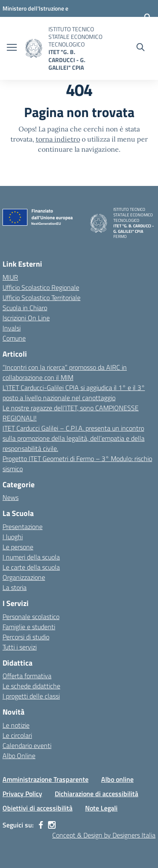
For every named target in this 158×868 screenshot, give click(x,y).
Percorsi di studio (26, 637)
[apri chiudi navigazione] (12, 48)
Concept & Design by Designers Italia (104, 835)
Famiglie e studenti (29, 627)
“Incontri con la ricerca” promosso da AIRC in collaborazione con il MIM (65, 372)
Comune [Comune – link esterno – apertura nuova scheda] (14, 338)
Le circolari (17, 735)
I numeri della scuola (31, 557)
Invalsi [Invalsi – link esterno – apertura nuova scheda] (12, 328)
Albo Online (19, 756)
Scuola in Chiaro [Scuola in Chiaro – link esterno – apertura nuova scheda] (25, 308)
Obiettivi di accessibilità (37, 808)
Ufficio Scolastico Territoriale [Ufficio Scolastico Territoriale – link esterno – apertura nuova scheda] (42, 298)
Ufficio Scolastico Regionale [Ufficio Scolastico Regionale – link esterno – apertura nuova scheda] (41, 287)
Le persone (18, 547)
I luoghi (13, 537)
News (11, 497)
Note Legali (101, 808)
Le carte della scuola (31, 567)
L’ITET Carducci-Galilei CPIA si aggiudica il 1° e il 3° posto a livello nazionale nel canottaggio (74, 393)
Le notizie (16, 725)
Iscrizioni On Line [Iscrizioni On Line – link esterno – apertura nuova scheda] (26, 318)
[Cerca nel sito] (141, 48)
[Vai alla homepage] (34, 48)
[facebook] (41, 825)
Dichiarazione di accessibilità (96, 794)
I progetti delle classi (31, 696)
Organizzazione (24, 577)
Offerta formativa (27, 676)
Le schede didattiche (31, 686)
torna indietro (58, 139)
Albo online (117, 779)
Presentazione (23, 527)
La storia (15, 587)
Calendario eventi (27, 745)
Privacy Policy (22, 794)
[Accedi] (147, 17)
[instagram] (52, 825)
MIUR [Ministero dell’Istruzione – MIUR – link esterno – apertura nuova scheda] (10, 277)
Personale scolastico (31, 617)
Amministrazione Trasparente (46, 779)
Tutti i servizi (20, 647)
